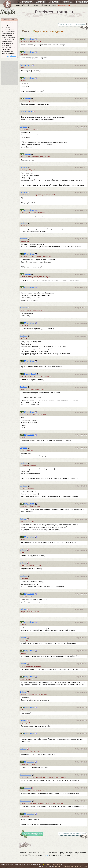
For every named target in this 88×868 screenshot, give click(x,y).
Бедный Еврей (26, 65)
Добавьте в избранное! (52, 864)
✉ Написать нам (81, 867)
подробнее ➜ (11, 56)
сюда (46, 855)
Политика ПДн (68, 867)
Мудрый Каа (29, 39)
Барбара (23, 127)
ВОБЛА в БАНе (26, 111)
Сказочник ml (25, 775)
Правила (58, 867)
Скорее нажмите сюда (67, 5)
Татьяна (27, 98)
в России (51, 867)
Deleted (23, 519)
